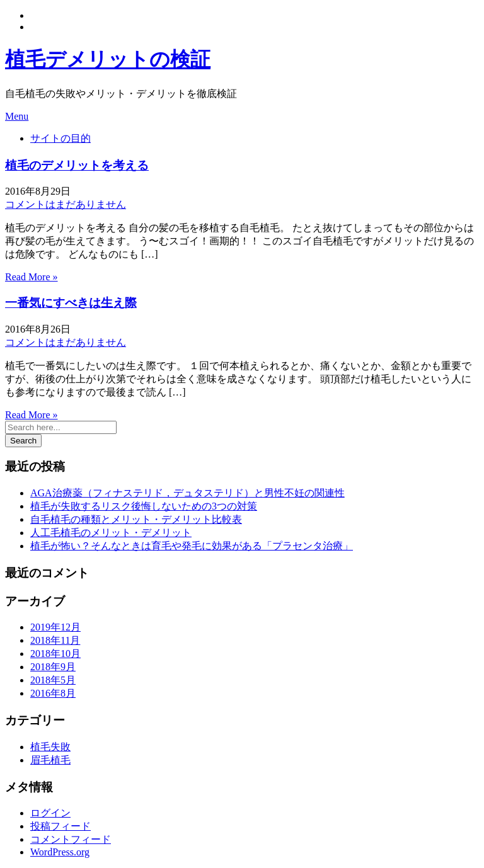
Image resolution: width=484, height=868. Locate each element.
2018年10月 (55, 654)
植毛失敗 (50, 747)
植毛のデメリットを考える (77, 165)
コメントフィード (71, 839)
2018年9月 (53, 667)
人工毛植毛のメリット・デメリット (111, 533)
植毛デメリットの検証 (108, 59)
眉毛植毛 (50, 760)
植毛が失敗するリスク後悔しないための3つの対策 (144, 506)
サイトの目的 (60, 138)
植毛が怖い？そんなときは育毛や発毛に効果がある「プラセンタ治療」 (192, 546)
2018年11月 (55, 640)
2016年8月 (53, 693)
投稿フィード (60, 826)
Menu (17, 116)
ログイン (50, 813)
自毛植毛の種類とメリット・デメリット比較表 (136, 519)
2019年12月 (55, 627)
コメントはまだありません (66, 204)
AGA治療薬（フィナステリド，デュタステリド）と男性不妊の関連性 (187, 493)
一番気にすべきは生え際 (71, 303)
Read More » (32, 277)
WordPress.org (60, 852)
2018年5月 (53, 680)
